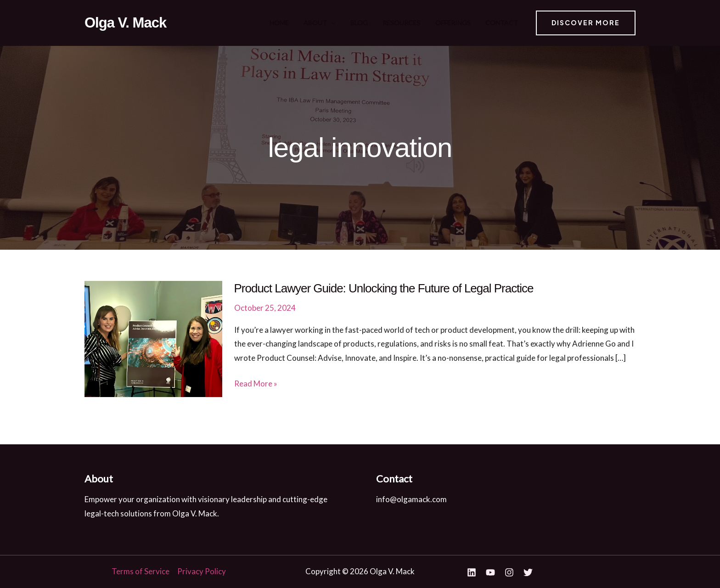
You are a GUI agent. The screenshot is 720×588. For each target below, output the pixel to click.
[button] (360, 23)
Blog (381, 23)
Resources (416, 23)
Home (315, 23)
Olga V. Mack (125, 23)
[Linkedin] (472, 572)
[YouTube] (490, 572)
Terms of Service (141, 571)
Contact (503, 23)
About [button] (349, 23)
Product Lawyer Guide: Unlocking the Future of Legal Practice (384, 288)
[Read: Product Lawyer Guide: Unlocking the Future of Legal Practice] (153, 338)
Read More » (256, 384)
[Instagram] (509, 572)
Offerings (461, 23)
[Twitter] (528, 572)
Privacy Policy (202, 571)
